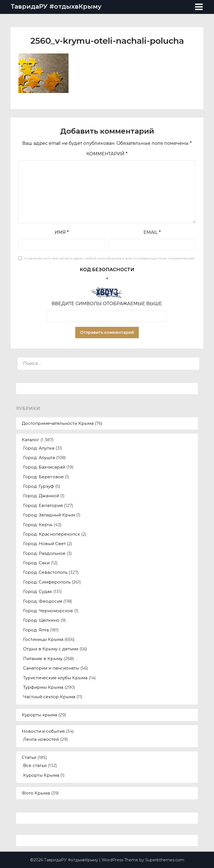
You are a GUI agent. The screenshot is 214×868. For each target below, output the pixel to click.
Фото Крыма (36, 793)
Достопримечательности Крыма (58, 423)
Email (152, 232)
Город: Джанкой (41, 496)
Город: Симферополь (47, 582)
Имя (62, 232)
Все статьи (35, 765)
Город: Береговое (43, 477)
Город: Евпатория (43, 505)
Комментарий (107, 154)
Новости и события (43, 731)
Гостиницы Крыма (43, 639)
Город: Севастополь (45, 572)
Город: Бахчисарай (44, 467)
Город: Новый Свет (44, 544)
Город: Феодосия (43, 601)
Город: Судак (38, 591)
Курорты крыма (39, 715)
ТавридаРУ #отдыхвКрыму (56, 7)
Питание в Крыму (43, 659)
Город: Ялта (36, 630)
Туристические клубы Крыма (55, 678)
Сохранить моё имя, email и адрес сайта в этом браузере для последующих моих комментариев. (110, 258)
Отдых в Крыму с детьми (51, 649)
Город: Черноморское (48, 611)
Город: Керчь (38, 525)
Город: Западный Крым (49, 515)
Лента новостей (41, 739)
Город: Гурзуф (39, 486)
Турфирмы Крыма (43, 687)
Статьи (29, 757)
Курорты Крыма (41, 775)
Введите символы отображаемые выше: (107, 304)
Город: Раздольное (44, 553)
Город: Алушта (39, 458)
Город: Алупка (39, 448)
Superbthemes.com (165, 860)
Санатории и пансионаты (51, 668)
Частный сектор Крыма (49, 697)
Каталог (31, 440)
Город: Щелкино (41, 620)
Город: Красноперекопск (52, 534)
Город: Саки (36, 563)
